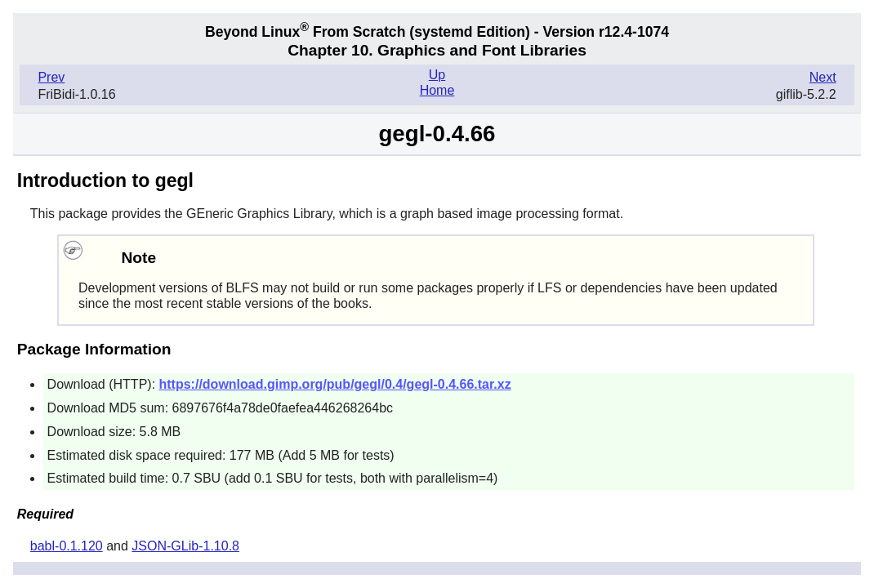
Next (823, 77)
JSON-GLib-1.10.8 (185, 546)
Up (437, 75)
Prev (51, 77)
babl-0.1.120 (67, 546)
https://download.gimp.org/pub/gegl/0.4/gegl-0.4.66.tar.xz (335, 384)
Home (437, 90)
